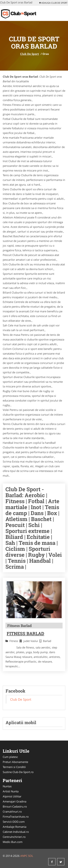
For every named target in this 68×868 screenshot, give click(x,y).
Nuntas (7, 786)
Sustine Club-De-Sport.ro (18, 772)
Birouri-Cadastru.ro (15, 806)
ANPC (24, 856)
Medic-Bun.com (13, 842)
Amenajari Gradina (15, 801)
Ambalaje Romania (15, 827)
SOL (31, 856)
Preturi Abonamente (15, 762)
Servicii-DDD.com (14, 822)
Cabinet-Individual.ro (16, 832)
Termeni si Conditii (14, 767)
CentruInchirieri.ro (14, 837)
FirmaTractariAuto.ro (16, 817)
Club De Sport (30, 54)
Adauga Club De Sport (53, 3)
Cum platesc (10, 757)
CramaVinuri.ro (12, 811)
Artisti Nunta (11, 791)
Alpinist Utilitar (12, 796)
